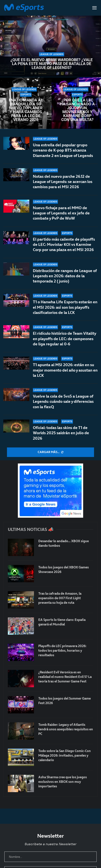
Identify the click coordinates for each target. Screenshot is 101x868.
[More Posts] (50, 452)
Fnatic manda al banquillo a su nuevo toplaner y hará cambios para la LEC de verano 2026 (26, 110)
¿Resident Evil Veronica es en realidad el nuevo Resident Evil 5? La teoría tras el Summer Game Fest (65, 677)
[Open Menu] (94, 8)
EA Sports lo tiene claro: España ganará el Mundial (62, 622)
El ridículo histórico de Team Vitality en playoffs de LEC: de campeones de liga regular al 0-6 (64, 342)
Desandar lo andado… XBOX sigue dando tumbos (64, 543)
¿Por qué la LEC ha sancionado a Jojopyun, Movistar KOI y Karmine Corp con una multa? (77, 110)
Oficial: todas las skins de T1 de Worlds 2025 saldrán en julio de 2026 (61, 433)
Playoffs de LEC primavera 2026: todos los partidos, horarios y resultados (62, 650)
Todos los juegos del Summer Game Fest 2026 (65, 701)
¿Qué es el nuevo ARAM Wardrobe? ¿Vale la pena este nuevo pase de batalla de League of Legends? (52, 64)
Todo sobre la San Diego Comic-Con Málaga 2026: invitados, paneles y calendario (65, 755)
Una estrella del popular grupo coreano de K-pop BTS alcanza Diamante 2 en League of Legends (63, 150)
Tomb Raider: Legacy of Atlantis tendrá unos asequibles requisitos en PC (66, 729)
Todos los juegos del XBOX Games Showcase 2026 (64, 569)
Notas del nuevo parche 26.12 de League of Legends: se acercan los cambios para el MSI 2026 (63, 182)
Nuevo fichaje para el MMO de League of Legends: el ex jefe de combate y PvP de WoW (61, 213)
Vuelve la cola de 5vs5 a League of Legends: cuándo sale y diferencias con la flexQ (63, 401)
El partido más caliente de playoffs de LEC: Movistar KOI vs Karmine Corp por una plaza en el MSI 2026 (64, 247)
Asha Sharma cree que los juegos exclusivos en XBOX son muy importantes (63, 782)
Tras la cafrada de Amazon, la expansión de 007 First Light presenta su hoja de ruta (60, 598)
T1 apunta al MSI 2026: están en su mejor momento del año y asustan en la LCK (65, 370)
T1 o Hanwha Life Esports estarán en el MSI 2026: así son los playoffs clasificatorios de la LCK (65, 313)
